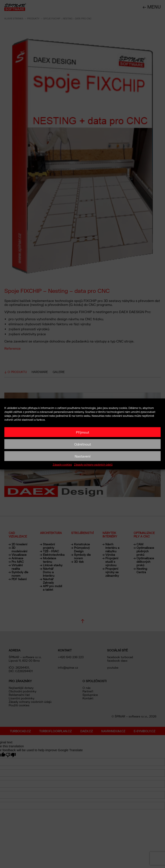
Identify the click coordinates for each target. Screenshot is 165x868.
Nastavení (83, 456)
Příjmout (83, 432)
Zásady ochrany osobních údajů (93, 465)
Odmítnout (83, 444)
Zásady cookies (62, 465)
